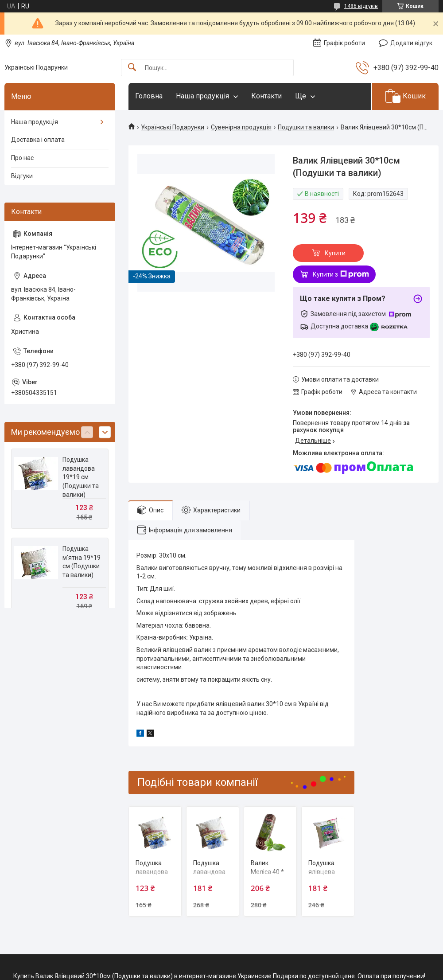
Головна (149, 96)
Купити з (341, 274)
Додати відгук (411, 43)
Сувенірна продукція (241, 127)
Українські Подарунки (173, 127)
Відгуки (22, 176)
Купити (335, 253)
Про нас (22, 158)
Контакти (266, 96)
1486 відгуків (361, 6)
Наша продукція (202, 96)
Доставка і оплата (38, 140)
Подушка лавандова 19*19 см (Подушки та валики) (81, 477)
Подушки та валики (306, 127)
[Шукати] (132, 68)
